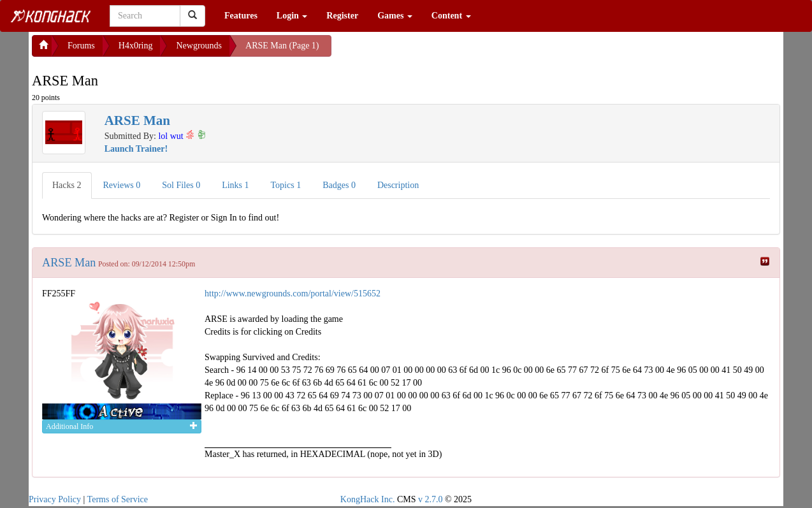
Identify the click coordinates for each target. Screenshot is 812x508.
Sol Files (181, 185)
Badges (339, 185)
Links (235, 185)
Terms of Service (118, 499)
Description (398, 185)
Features (241, 16)
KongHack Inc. (368, 499)
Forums (81, 46)
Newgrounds (199, 46)
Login (292, 16)
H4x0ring (136, 46)
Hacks (67, 185)
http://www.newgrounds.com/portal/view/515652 (293, 294)
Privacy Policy (55, 499)
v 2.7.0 (431, 499)
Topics (286, 185)
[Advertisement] (433, 51)
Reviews (122, 185)
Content (451, 16)
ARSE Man (69, 263)
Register (342, 16)
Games (395, 16)
